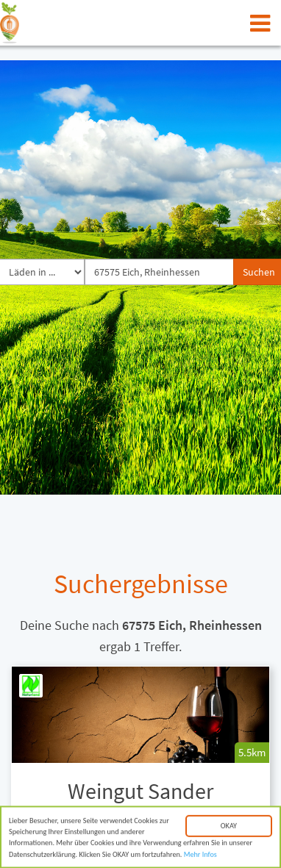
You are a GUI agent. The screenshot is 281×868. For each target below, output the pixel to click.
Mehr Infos (200, 856)
